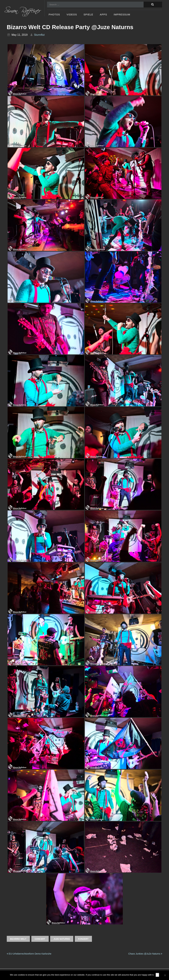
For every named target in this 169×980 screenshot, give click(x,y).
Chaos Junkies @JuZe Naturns (145, 954)
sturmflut (39, 35)
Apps (103, 15)
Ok (157, 975)
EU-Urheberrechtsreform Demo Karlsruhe (29, 954)
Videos (72, 15)
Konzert (83, 939)
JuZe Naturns (62, 939)
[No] (165, 975)
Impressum (122, 15)
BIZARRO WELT (18, 939)
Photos (54, 15)
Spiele (88, 15)
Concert (40, 939)
